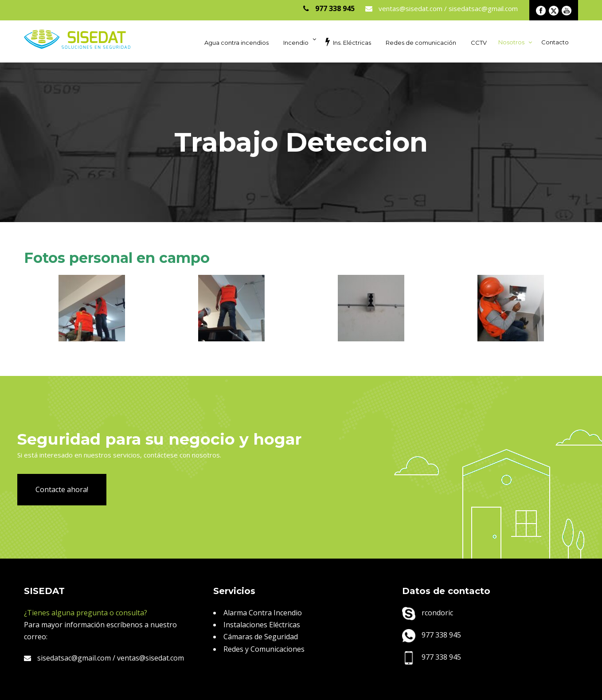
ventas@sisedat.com (150, 658)
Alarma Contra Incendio (263, 613)
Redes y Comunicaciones (264, 649)
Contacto (555, 42)
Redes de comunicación (421, 43)
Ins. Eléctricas (348, 42)
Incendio (296, 43)
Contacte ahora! (62, 489)
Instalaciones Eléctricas (262, 625)
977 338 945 (432, 635)
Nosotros (511, 42)
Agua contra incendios (236, 43)
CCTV (479, 43)
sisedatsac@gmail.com (67, 658)
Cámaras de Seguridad (261, 637)
